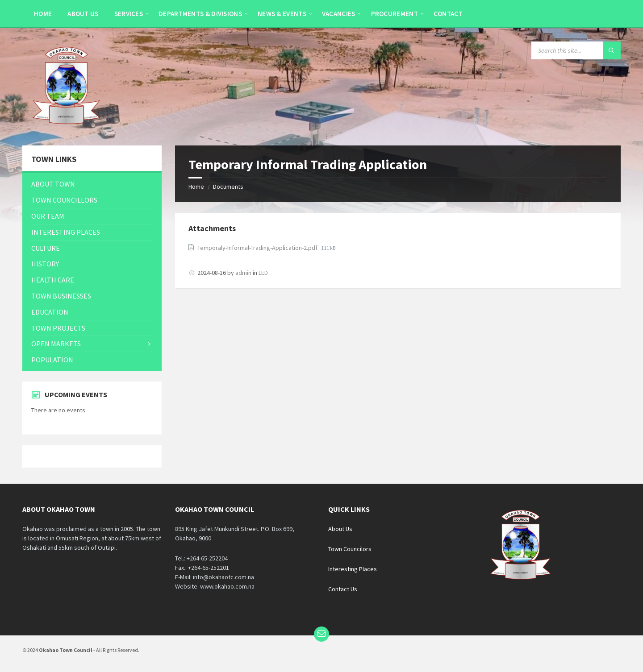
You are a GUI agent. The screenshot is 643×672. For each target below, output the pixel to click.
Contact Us (343, 589)
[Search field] (576, 50)
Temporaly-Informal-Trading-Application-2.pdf (258, 248)
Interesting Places (353, 569)
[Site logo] (67, 128)
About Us (340, 529)
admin (243, 273)
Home (196, 187)
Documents (228, 187)
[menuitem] (43, 13)
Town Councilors (350, 549)
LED (263, 273)
